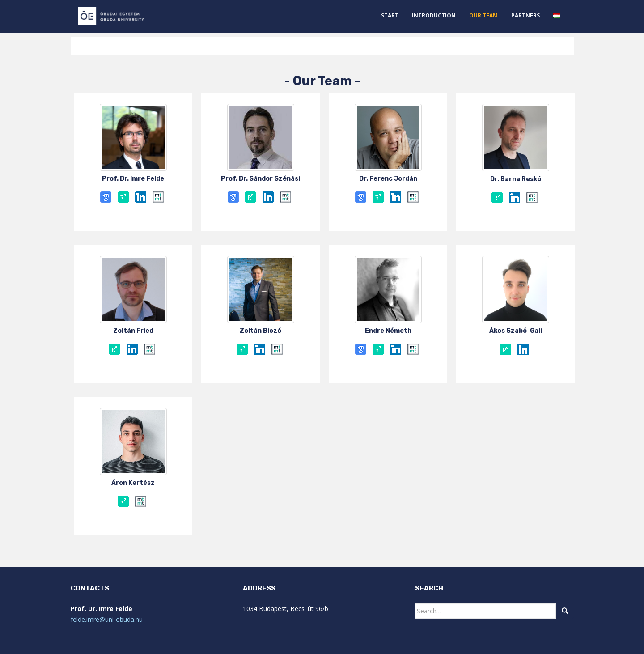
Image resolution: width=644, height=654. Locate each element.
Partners (525, 15)
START (390, 15)
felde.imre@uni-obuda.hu (107, 619)
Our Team (483, 15)
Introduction (434, 15)
